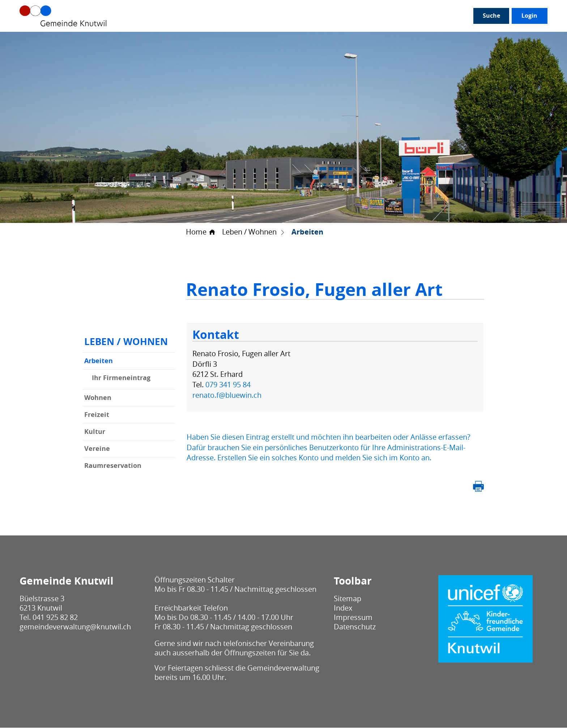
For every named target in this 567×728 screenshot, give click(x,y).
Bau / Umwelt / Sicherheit (425, 16)
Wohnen (98, 398)
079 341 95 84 (228, 385)
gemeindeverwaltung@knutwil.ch (75, 627)
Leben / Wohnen (351, 16)
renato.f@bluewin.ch (227, 395)
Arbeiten (120, 361)
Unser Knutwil (131, 16)
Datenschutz (355, 627)
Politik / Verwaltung (191, 16)
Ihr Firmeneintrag (121, 378)
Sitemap (348, 599)
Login (529, 16)
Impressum (353, 618)
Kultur (95, 432)
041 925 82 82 (55, 618)
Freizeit (97, 415)
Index (343, 608)
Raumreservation (113, 466)
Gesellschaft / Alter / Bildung (274, 16)
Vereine (97, 449)
